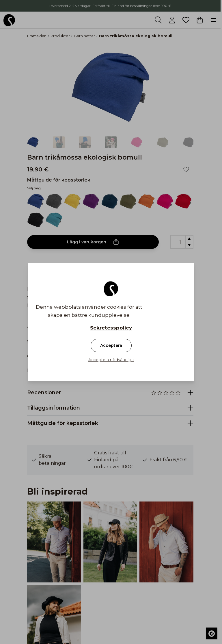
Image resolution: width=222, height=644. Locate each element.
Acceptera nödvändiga (111, 360)
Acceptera (111, 346)
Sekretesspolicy (111, 328)
